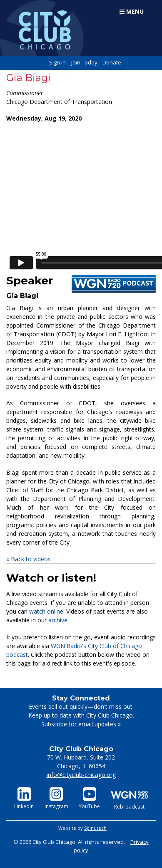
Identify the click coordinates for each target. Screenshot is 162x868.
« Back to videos (29, 559)
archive (58, 620)
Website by (82, 828)
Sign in (57, 62)
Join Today (84, 62)
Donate (112, 62)
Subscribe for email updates (79, 724)
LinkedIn (24, 799)
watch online (46, 611)
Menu (132, 11)
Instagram (56, 799)
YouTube (89, 799)
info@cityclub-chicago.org (81, 775)
